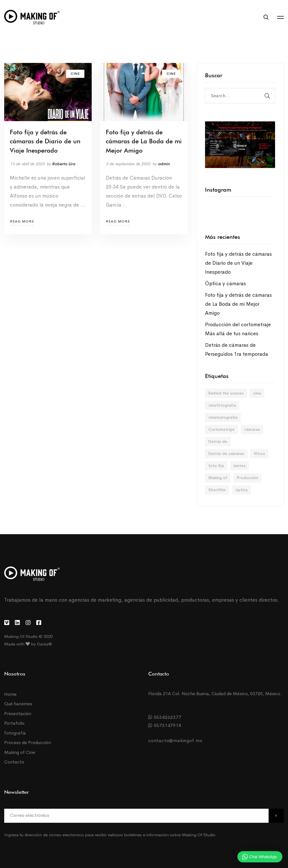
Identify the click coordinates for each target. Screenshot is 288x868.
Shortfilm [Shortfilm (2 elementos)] (217, 490)
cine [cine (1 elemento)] (257, 393)
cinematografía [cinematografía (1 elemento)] (223, 417)
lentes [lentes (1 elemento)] (239, 466)
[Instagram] (28, 623)
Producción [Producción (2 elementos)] (247, 478)
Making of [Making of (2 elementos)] (218, 478)
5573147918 (165, 725)
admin (164, 164)
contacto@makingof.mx (175, 741)
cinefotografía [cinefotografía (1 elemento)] (222, 405)
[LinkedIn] (17, 623)
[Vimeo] (7, 623)
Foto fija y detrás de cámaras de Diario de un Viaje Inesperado (45, 141)
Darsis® (44, 644)
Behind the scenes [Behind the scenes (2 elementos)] (226, 393)
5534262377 (165, 717)
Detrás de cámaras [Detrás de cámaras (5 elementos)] (226, 454)
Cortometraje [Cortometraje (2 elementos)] (221, 429)
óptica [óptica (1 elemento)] (241, 490)
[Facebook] (39, 623)
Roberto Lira (64, 164)
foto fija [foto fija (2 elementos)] (216, 466)
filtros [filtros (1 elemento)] (259, 454)
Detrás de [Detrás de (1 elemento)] (218, 441)
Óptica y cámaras (225, 284)
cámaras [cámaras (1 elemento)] (252, 429)
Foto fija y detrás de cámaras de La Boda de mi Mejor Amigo (144, 141)
